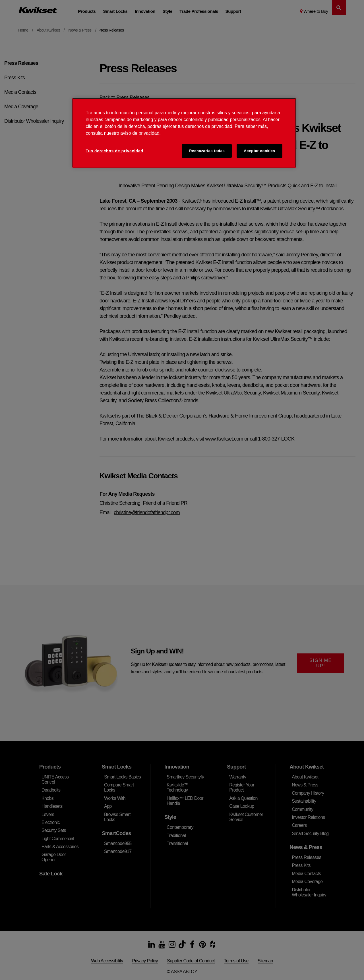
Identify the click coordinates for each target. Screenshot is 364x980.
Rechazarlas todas (207, 151)
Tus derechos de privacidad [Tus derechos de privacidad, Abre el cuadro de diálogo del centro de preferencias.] (115, 151)
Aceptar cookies (259, 151)
